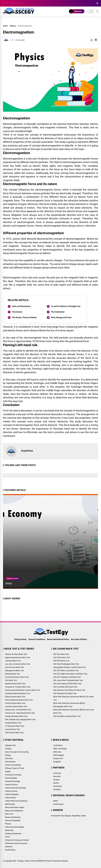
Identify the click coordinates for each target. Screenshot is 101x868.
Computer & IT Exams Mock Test (18, 687)
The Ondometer (58, 312)
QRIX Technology (60, 749)
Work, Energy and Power (61, 317)
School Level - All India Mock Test (18, 710)
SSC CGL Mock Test (61, 654)
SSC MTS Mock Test (61, 661)
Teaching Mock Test (13, 661)
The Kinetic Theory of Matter (24, 317)
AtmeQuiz (57, 789)
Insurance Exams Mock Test (16, 706)
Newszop (57, 776)
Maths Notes (10, 804)
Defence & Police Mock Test (16, 654)
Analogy (8, 749)
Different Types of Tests (15, 768)
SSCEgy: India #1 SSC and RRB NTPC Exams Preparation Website (43, 861)
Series (8, 837)
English (8, 771)
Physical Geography (13, 820)
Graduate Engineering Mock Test (18, 693)
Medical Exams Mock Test (15, 684)
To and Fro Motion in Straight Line (66, 306)
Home (5, 26)
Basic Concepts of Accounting (17, 752)
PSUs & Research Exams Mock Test (19, 700)
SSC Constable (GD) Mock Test (65, 687)
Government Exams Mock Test (17, 677)
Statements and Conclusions (16, 843)
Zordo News (58, 745)
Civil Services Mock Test (14, 667)
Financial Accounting (13, 775)
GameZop (57, 773)
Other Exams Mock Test (14, 733)
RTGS (9, 584)
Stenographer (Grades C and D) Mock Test (70, 667)
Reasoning (9, 830)
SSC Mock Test (11, 680)
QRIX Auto (57, 752)
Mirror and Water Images (15, 807)
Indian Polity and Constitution (16, 801)
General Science (11, 785)
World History (10, 850)
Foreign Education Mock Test (16, 716)
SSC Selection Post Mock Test (65, 693)
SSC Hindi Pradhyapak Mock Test (66, 664)
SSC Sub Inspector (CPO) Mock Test (67, 684)
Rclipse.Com (58, 758)
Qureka (56, 783)
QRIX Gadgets (59, 755)
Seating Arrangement (13, 834)
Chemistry (9, 758)
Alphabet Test (10, 745)
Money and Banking (13, 817)
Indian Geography (12, 794)
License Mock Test (12, 729)
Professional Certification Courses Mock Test (23, 690)
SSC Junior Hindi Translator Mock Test (68, 680)
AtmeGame (58, 786)
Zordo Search (58, 804)
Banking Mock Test (12, 674)
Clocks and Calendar (13, 765)
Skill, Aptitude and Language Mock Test (20, 720)
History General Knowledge (15, 788)
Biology (8, 755)
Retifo (56, 801)
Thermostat (17, 312)
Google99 (57, 762)
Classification (10, 762)
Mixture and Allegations (14, 811)
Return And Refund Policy (58, 639)
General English (11, 778)
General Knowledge (13, 781)
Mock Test (9, 814)
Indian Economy (13, 579)
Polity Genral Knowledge (14, 827)
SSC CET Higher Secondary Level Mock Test (70, 674)
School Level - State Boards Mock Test (20, 713)
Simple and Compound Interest (17, 840)
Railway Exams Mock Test (15, 697)
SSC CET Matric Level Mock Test (66, 671)
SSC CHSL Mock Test (62, 657)
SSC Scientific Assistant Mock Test (67, 716)
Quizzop (56, 780)
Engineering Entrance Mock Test (17, 657)
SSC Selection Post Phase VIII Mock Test (69, 690)
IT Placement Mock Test (15, 726)
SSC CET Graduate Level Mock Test (67, 677)
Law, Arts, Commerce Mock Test (18, 664)
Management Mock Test (14, 671)
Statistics (9, 847)
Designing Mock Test (13, 723)
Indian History (10, 798)
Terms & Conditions (37, 639)
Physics (13, 26)
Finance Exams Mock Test (15, 703)
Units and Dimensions (21, 306)
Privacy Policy (20, 639)
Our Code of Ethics (79, 639)
